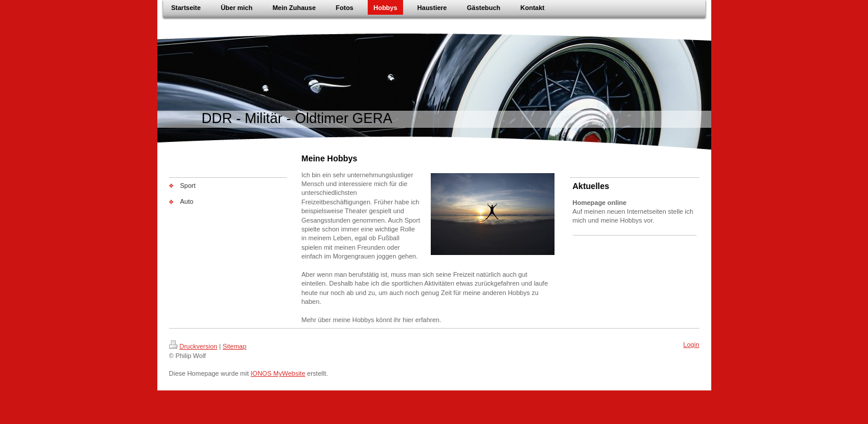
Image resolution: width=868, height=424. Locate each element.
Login (692, 344)
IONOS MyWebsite (278, 373)
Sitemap (235, 346)
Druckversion (193, 346)
